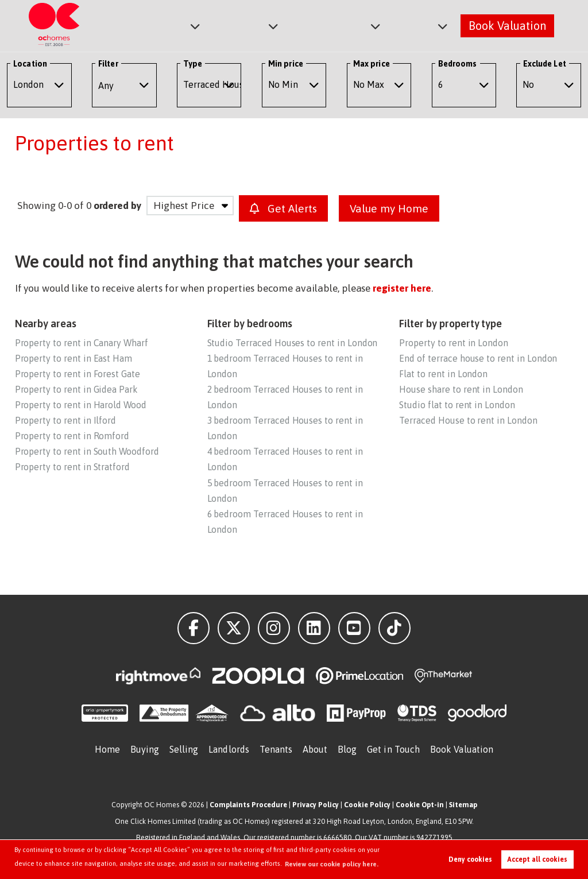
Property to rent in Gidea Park (76, 389)
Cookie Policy (367, 805)
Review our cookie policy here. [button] (332, 864)
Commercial (336, 25)
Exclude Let (545, 64)
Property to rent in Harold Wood (81, 405)
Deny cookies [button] (470, 859)
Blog (347, 749)
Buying (145, 749)
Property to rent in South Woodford (87, 451)
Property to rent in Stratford (72, 467)
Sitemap (463, 805)
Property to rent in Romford (72, 436)
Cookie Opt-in (420, 805)
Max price (372, 64)
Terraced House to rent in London (468, 420)
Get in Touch (393, 749)
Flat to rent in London (443, 374)
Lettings (250, 25)
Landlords (229, 749)
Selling (184, 749)
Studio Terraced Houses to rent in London (293, 343)
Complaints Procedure (248, 805)
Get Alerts (283, 208)
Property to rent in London (454, 343)
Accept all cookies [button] (537, 859)
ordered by (117, 206)
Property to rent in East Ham (74, 358)
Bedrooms (458, 64)
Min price (286, 64)
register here (402, 288)
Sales (183, 25)
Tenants (276, 749)
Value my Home (389, 208)
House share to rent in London (461, 389)
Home (107, 749)
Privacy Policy (316, 805)
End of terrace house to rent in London (478, 358)
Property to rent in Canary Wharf (82, 343)
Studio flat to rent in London (457, 405)
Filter (108, 64)
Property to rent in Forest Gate (78, 374)
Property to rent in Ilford (66, 420)
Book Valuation (507, 25)
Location (30, 64)
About (415, 25)
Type (193, 64)
